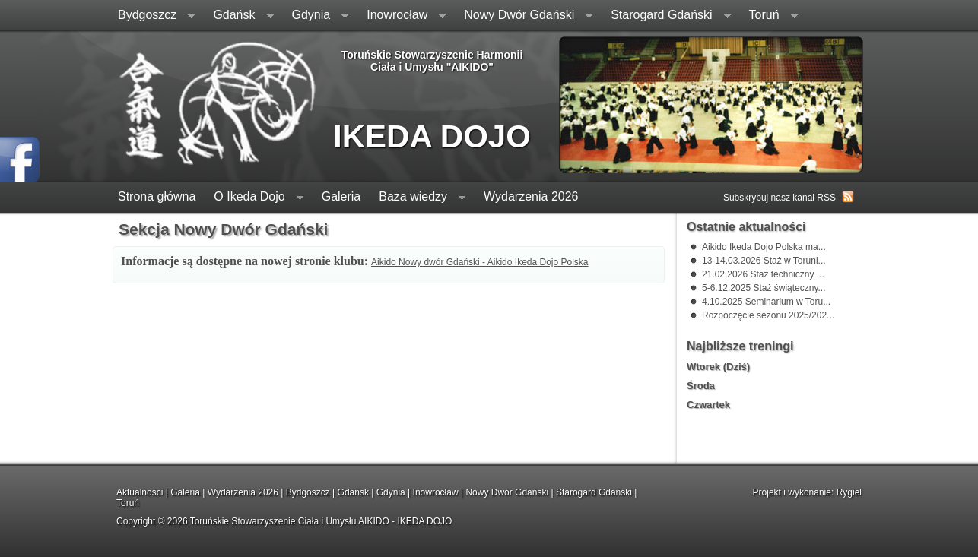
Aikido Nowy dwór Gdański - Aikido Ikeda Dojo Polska (479, 262)
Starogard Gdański (666, 16)
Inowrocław (402, 16)
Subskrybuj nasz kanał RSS (780, 198)
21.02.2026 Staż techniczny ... (763, 274)
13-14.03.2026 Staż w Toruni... (764, 261)
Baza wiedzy (418, 198)
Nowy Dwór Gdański (524, 16)
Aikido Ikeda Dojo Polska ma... (764, 247)
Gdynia (316, 16)
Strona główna (157, 196)
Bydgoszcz (152, 16)
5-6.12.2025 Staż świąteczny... (764, 288)
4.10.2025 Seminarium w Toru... (766, 302)
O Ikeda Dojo (254, 198)
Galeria (341, 196)
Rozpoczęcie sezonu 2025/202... (768, 315)
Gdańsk (238, 16)
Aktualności (140, 492)
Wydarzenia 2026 (531, 196)
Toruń (769, 16)
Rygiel (849, 492)
